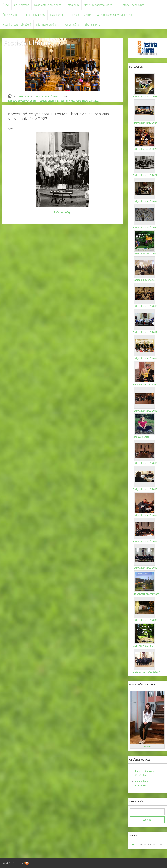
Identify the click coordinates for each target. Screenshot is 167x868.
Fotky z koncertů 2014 (145, 463)
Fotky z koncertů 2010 (145, 568)
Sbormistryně (93, 25)
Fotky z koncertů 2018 (145, 306)
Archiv (88, 15)
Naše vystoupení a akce (48, 5)
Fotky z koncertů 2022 (145, 175)
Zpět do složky (62, 212)
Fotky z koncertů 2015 (145, 411)
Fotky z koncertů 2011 (145, 541)
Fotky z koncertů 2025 (145, 97)
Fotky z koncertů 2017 (145, 332)
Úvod (6, 5)
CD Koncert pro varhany (146, 594)
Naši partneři (58, 15)
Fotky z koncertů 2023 (46, 96)
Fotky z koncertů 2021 (145, 201)
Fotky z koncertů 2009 (145, 620)
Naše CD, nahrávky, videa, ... (100, 5)
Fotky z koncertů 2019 (145, 254)
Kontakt (75, 15)
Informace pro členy (48, 25)
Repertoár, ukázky (35, 15)
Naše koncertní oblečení (17, 25)
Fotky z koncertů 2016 (145, 358)
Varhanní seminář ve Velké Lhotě (115, 15)
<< (134, 845)
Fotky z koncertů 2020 (145, 227)
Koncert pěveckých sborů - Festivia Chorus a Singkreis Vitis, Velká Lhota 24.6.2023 (54, 101)
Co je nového (22, 5)
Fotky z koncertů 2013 (145, 489)
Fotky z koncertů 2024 (145, 123)
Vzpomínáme (72, 25)
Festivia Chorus (27, 43)
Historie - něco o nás (132, 5)
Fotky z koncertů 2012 (145, 515)
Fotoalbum (73, 5)
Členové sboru (11, 15)
